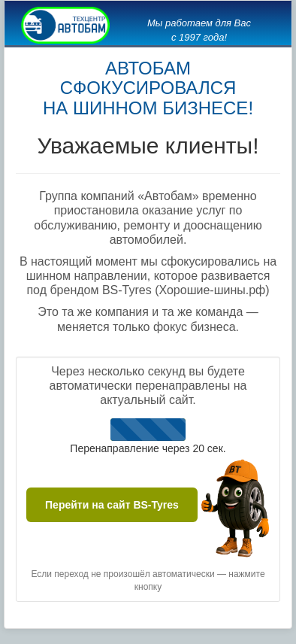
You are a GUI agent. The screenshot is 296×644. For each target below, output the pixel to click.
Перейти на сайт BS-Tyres (112, 505)
